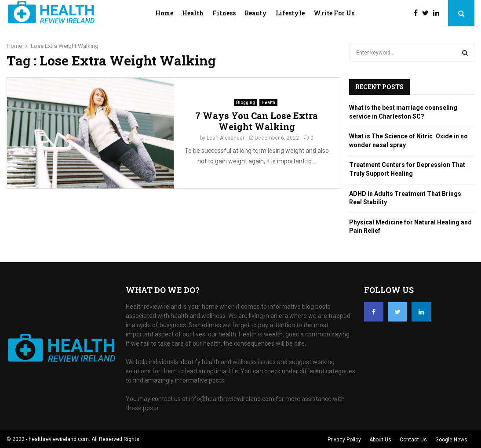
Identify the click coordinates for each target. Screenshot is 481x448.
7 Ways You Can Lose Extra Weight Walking (257, 121)
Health (193, 13)
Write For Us (334, 13)
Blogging (246, 103)
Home (164, 13)
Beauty (256, 13)
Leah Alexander (226, 138)
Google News (451, 440)
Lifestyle (290, 13)
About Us (380, 440)
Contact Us (413, 440)
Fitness (224, 13)
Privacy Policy (344, 440)
